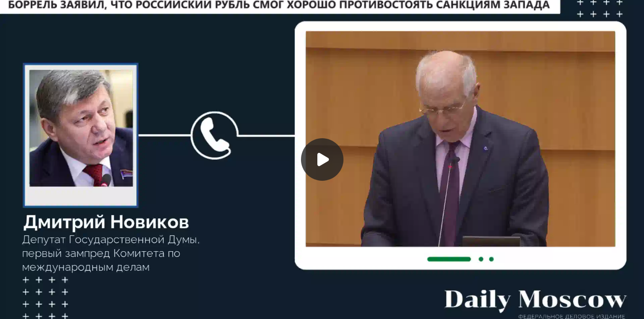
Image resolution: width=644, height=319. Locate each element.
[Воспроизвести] (322, 159)
